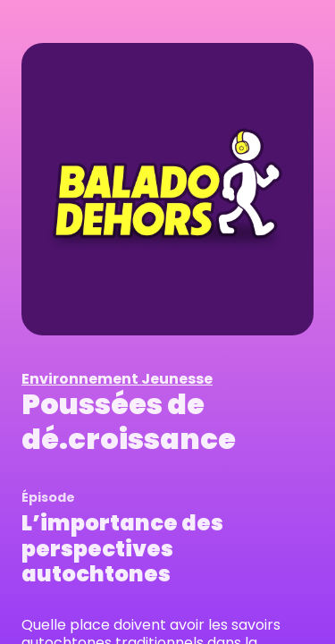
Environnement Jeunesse (117, 379)
